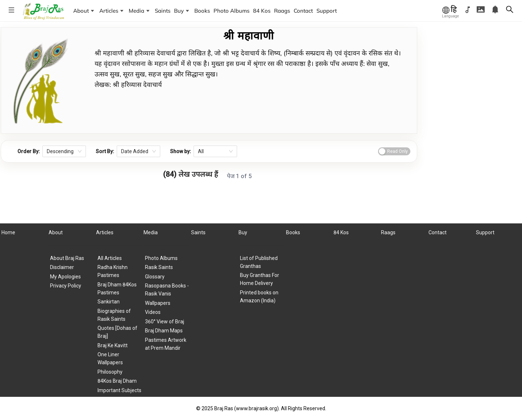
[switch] (394, 151)
